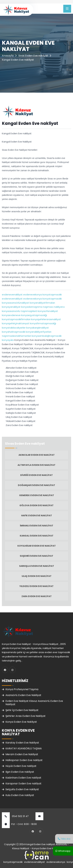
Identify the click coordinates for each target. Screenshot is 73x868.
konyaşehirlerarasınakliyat (46, 319)
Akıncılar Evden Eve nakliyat (37, 455)
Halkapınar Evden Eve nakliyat (24, 760)
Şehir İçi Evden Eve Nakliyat (22, 710)
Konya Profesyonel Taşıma (22, 689)
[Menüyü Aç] (67, 9)
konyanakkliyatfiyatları (38, 332)
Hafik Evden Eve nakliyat (37, 515)
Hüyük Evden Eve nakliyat (21, 766)
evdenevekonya (32, 295)
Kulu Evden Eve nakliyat (20, 795)
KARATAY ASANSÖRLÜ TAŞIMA (24, 748)
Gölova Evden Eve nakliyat (36, 505)
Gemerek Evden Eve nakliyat (37, 495)
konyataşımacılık (52, 295)
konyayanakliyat (11, 307)
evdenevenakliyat (12, 295)
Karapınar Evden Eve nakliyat (23, 784)
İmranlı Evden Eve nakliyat (37, 526)
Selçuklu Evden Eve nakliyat (22, 789)
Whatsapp (63, 851)
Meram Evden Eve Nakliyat (22, 754)
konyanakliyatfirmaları (42, 303)
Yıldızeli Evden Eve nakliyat (36, 586)
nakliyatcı (59, 307)
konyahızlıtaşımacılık (14, 332)
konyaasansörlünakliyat (15, 303)
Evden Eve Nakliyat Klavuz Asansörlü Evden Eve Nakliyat (34, 703)
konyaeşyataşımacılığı (34, 315)
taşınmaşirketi (29, 311)
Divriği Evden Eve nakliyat (36, 475)
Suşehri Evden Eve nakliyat (36, 556)
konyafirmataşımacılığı (43, 323)
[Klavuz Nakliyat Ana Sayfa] (16, 9)
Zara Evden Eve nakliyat (37, 596)
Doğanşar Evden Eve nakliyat (36, 485)
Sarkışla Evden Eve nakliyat (37, 566)
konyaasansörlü (11, 311)
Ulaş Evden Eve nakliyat (37, 576)
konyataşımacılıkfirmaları (16, 319)
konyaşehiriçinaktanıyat (16, 323)
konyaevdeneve (11, 315)
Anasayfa (8, 56)
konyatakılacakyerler (14, 328)
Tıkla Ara (64, 839)
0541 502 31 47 (15, 816)
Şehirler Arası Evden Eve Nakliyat (26, 716)
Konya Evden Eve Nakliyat (21, 722)
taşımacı (48, 307)
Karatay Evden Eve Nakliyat (22, 743)
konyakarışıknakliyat (37, 328)
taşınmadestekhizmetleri (17, 336)
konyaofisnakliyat (48, 311)
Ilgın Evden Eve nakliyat (20, 772)
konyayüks (8, 340)
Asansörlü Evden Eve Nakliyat (23, 695)
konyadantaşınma (31, 307)
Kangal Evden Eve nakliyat (37, 536)
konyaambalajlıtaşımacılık (46, 336)
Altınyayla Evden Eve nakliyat (36, 465)
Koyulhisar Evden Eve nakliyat (37, 546)
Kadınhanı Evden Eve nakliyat (23, 778)
